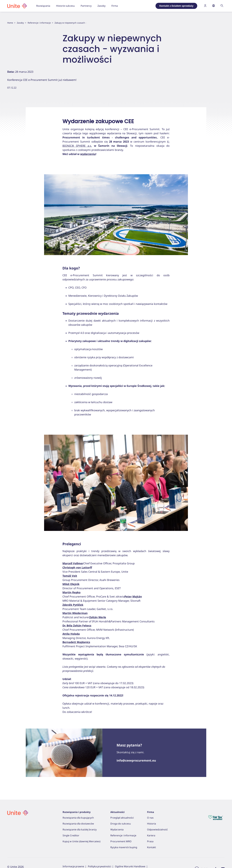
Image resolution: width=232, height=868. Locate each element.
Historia (152, 824)
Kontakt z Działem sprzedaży (176, 6)
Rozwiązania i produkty (77, 812)
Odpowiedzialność (157, 830)
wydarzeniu (88, 154)
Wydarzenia (117, 830)
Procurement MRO (121, 841)
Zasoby (20, 23)
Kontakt (152, 847)
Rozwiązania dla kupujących (78, 818)
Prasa (150, 841)
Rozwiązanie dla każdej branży (80, 830)
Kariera (151, 835)
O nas (150, 818)
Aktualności (117, 812)
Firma (151, 812)
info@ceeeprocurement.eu (136, 760)
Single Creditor (71, 835)
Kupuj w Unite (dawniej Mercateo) (82, 841)
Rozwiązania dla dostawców (78, 824)
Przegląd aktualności (122, 818)
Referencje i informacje (39, 23)
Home (10, 23)
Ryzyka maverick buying (124, 847)
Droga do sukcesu (121, 824)
